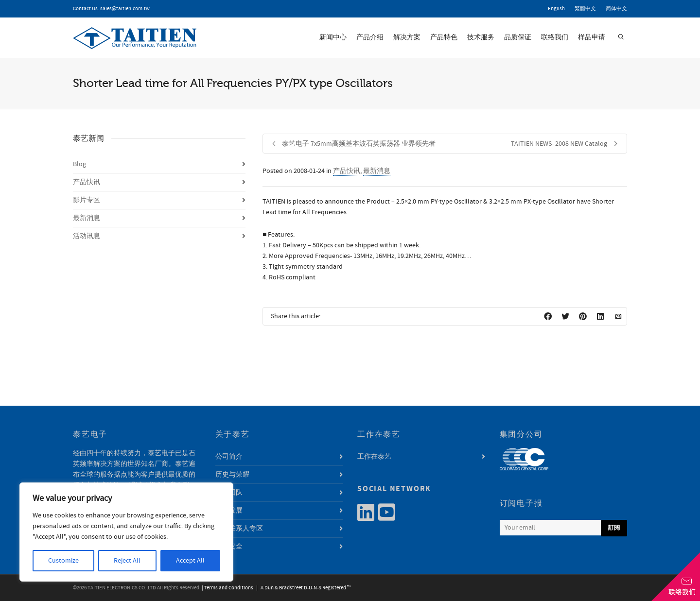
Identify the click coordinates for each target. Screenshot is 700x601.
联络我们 (555, 37)
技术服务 (481, 37)
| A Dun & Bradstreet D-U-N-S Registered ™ (302, 588)
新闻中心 (333, 37)
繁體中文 (585, 9)
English (556, 9)
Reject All (127, 561)
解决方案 (407, 37)
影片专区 (87, 200)
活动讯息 (87, 236)
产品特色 (444, 37)
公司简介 (229, 457)
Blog (79, 164)
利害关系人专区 (239, 529)
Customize (63, 561)
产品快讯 (347, 171)
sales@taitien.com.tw (125, 9)
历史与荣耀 (232, 475)
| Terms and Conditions (227, 588)
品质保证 (518, 37)
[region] (126, 532)
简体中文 (616, 9)
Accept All (190, 561)
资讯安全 (229, 547)
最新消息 (377, 171)
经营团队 (229, 493)
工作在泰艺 (374, 457)
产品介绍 (370, 37)
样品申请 (592, 37)
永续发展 (229, 511)
